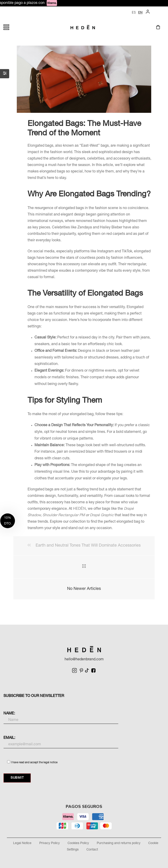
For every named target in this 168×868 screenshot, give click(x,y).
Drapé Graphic (102, 516)
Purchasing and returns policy (119, 843)
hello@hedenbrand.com (84, 660)
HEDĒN (80, 509)
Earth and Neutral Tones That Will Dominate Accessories (84, 546)
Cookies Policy (78, 843)
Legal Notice (22, 843)
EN (140, 12)
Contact (92, 850)
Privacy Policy (50, 843)
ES (134, 12)
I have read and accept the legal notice (34, 763)
